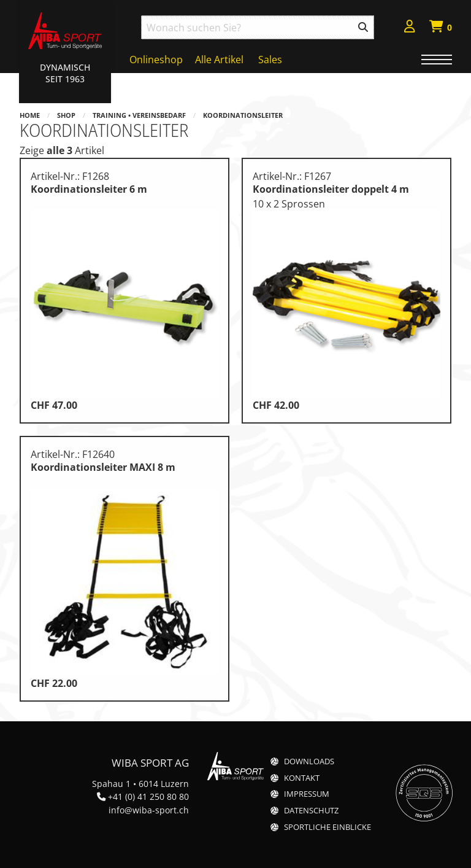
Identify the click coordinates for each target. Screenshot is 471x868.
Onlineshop (156, 60)
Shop (66, 115)
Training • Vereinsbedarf (139, 115)
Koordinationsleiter (243, 115)
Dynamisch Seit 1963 (65, 73)
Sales (270, 60)
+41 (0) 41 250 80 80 (148, 796)
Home (30, 115)
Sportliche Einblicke (327, 827)
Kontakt (302, 778)
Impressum (307, 794)
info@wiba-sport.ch (149, 810)
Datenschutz (311, 811)
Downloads (309, 761)
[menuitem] (410, 28)
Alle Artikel (219, 60)
